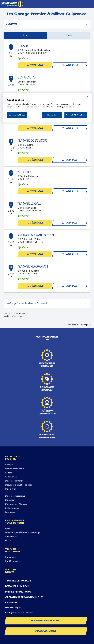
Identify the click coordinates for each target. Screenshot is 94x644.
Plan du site (11, 603)
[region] (47, 108)
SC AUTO (24, 172)
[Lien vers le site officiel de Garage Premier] (12, 4)
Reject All (52, 115)
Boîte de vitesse (12, 508)
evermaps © (85, 325)
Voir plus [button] (70, 65)
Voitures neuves (11, 571)
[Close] (87, 96)
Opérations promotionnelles (24, 597)
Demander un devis (17, 586)
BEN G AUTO (27, 77)
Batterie (9, 473)
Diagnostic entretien (14, 481)
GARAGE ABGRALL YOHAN (36, 235)
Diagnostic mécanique (15, 496)
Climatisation (11, 477)
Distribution (10, 500)
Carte (69, 36)
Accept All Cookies (76, 115)
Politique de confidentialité (19, 613)
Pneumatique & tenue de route (15, 522)
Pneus (8, 529)
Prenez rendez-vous (18, 592)
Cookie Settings (17, 115)
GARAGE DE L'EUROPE (33, 141)
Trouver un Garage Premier (16, 313)
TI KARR (23, 46)
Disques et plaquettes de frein (18, 485)
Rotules (8, 541)
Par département (13, 561)
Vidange (9, 465)
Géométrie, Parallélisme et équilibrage (23, 533)
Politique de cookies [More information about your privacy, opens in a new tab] (66, 107)
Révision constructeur (14, 469)
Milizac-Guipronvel (14, 316)
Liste (25, 36)
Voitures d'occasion (13, 550)
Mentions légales (14, 608)
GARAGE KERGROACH (33, 266)
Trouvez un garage (18, 581)
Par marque (10, 557)
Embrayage (10, 512)
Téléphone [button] (35, 65)
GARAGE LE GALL (29, 204)
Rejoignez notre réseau (46, 621)
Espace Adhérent (46, 631)
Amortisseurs (11, 537)
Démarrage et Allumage (16, 504)
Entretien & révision (13, 458)
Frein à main (11, 489)
